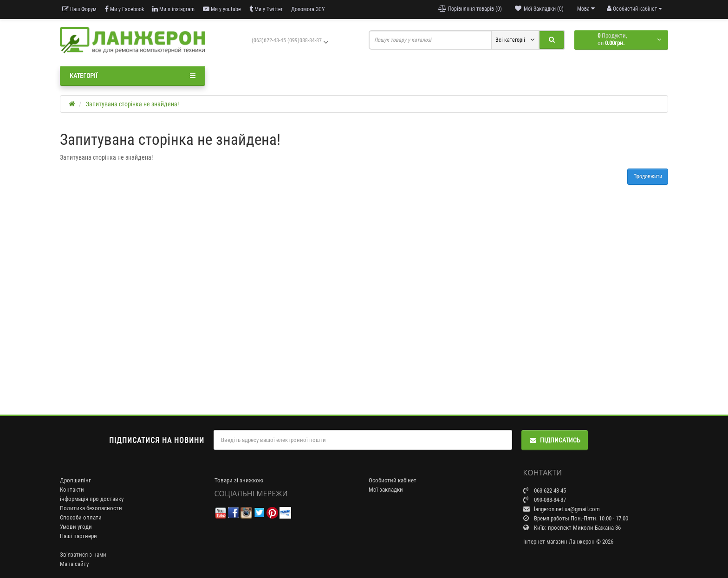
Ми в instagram (173, 9)
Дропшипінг (75, 480)
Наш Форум (79, 9)
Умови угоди (76, 527)
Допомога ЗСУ (308, 9)
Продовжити (648, 176)
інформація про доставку (92, 499)
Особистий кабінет (393, 480)
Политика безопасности (91, 508)
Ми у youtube (222, 9)
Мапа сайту (74, 564)
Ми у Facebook (124, 9)
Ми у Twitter (266, 9)
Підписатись (555, 440)
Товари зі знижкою (239, 480)
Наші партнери (78, 536)
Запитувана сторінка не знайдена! (132, 104)
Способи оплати (81, 517)
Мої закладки (386, 490)
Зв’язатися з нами (83, 555)
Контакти (72, 490)
